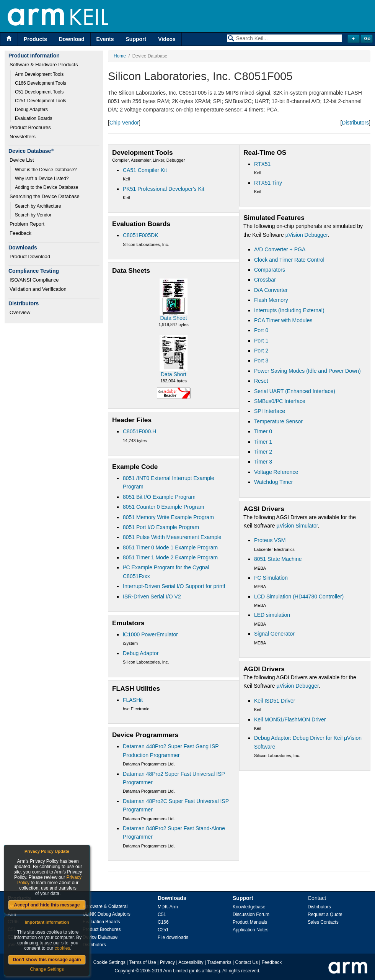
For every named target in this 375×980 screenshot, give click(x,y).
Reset (261, 381)
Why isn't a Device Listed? (42, 179)
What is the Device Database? (46, 170)
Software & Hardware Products (44, 65)
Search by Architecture (38, 206)
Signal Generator (274, 634)
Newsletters (23, 137)
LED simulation (272, 615)
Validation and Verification (38, 289)
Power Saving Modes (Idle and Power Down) (307, 371)
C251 (163, 930)
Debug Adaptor (141, 653)
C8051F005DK (141, 235)
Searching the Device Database (45, 196)
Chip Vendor (124, 123)
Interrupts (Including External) (289, 310)
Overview (20, 312)
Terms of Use (143, 962)
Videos (167, 39)
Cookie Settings (109, 962)
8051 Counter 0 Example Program (163, 507)
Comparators (270, 270)
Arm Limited (176, 971)
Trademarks (219, 962)
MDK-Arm (168, 907)
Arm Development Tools (39, 74)
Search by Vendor (33, 215)
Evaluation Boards (33, 118)
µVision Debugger (307, 235)
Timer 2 (263, 452)
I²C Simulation (271, 578)
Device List (22, 160)
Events (105, 39)
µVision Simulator (297, 526)
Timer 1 (263, 442)
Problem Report (27, 224)
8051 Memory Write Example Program (168, 517)
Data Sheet (173, 318)
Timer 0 (263, 431)
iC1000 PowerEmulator (150, 634)
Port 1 (261, 341)
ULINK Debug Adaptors (107, 914)
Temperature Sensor (278, 421)
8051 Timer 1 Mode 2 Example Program (170, 557)
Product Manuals (250, 922)
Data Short (174, 374)
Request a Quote (325, 914)
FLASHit (133, 700)
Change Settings (47, 969)
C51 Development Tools (39, 92)
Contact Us (247, 962)
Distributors (355, 123)
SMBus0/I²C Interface (280, 401)
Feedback (20, 233)
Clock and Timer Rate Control (289, 260)
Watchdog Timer (273, 482)
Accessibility (191, 962)
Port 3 (261, 361)
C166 (163, 922)
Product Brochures (30, 127)
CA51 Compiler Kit (145, 170)
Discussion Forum (251, 914)
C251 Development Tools (41, 101)
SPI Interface (270, 411)
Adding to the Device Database (46, 187)
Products (35, 39)
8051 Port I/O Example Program (161, 527)
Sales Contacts (323, 922)
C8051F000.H (139, 431)
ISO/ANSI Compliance (34, 280)
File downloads (173, 937)
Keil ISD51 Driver (275, 701)
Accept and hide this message (47, 905)
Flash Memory (271, 300)
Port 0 (261, 330)
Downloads (172, 898)
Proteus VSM (270, 540)
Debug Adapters (31, 110)
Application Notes (250, 930)
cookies (63, 948)
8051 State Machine (278, 559)
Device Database (100, 937)
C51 (162, 914)
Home (120, 56)
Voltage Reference (276, 472)
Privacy (167, 962)
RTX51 (262, 164)
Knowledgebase (249, 907)
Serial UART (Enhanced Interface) (295, 391)
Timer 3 (263, 462)
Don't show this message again (47, 960)
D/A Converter (271, 290)
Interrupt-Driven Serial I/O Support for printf (174, 586)
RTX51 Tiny (268, 183)
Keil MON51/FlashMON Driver (290, 719)
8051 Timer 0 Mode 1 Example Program (170, 547)
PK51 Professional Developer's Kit (164, 189)
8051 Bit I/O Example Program (159, 497)
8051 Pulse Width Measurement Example (172, 537)
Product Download (30, 256)
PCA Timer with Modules (283, 320)
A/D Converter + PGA (280, 249)
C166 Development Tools (41, 83)
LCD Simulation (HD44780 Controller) (299, 597)
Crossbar (265, 280)
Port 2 (261, 351)
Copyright (125, 971)
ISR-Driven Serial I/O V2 (152, 597)
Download (72, 39)
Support (136, 39)
